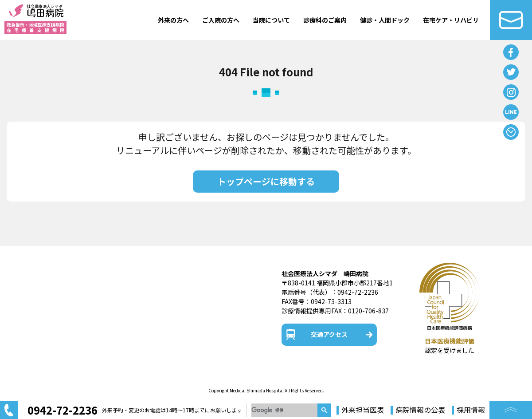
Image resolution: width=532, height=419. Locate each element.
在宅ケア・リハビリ (451, 20)
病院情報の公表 (420, 410)
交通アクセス (329, 334)
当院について (271, 20)
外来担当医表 (363, 410)
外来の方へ (173, 20)
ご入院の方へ (221, 20)
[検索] (284, 410)
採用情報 (471, 410)
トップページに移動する (266, 181)
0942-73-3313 (331, 301)
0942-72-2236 (358, 292)
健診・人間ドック (385, 20)
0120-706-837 (368, 311)
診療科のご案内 (325, 20)
